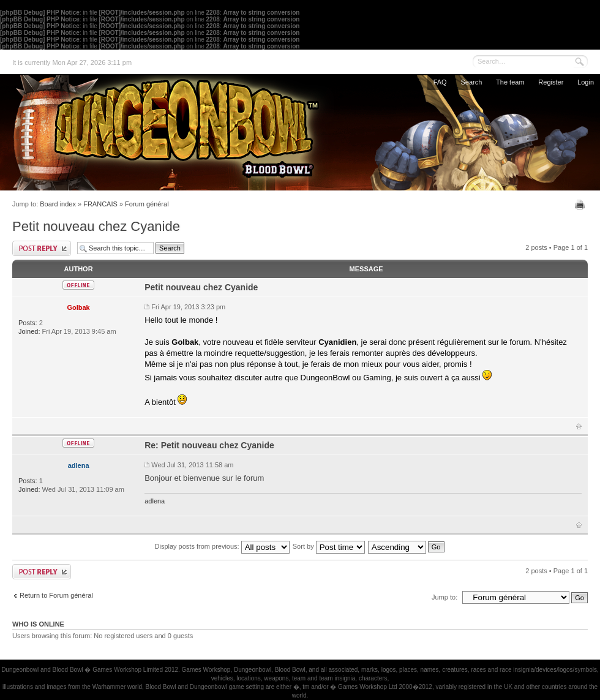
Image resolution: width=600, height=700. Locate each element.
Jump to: (444, 597)
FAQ (440, 82)
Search (471, 82)
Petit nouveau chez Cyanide (96, 226)
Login (586, 82)
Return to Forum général (56, 595)
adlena (79, 465)
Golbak (78, 307)
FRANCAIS (100, 204)
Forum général (147, 204)
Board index (58, 204)
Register (551, 82)
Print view (581, 205)
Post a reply (42, 248)
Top (579, 426)
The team (510, 82)
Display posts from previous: (222, 546)
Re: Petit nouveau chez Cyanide (209, 445)
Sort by (329, 546)
